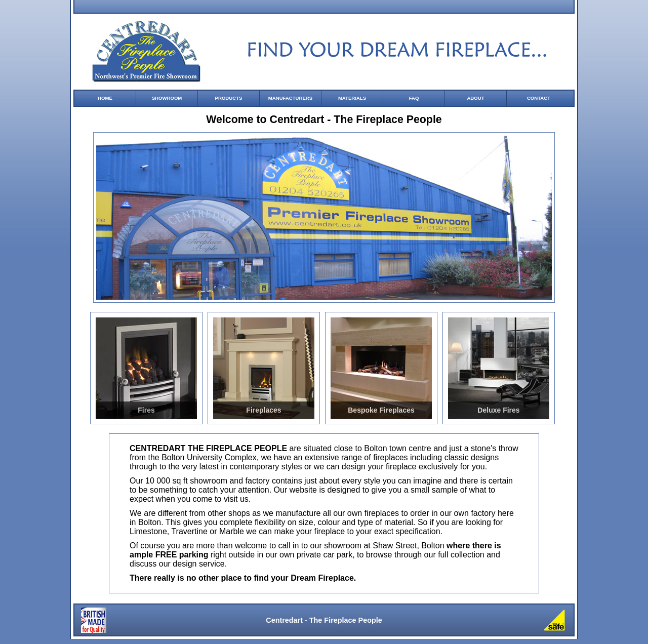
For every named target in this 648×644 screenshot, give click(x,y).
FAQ (414, 98)
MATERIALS (352, 98)
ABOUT (475, 98)
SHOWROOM (167, 98)
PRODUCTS (229, 98)
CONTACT (539, 98)
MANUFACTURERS (290, 98)
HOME (105, 98)
